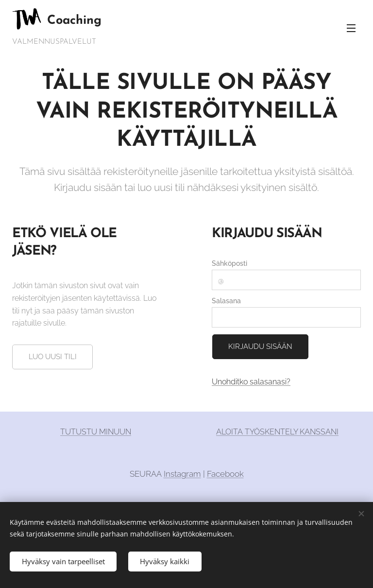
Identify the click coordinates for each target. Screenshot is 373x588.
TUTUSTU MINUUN (96, 432)
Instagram (182, 474)
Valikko (351, 28)
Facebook (225, 474)
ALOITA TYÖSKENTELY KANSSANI (277, 432)
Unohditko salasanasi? (251, 382)
